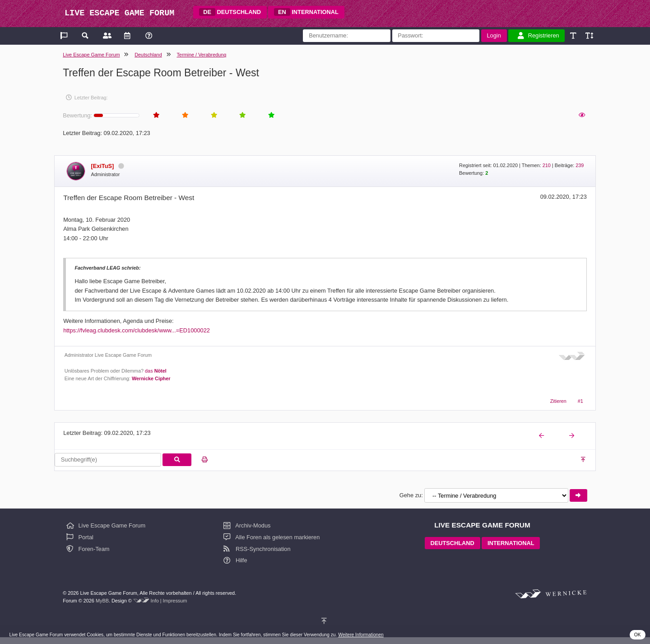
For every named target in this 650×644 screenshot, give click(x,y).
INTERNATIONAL (306, 12)
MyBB (102, 601)
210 (547, 165)
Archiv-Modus (247, 525)
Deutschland (148, 55)
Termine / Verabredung (201, 55)
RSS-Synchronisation (257, 549)
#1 (580, 401)
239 (580, 165)
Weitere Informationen (361, 635)
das (156, 371)
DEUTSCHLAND (230, 12)
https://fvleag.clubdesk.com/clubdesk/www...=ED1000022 (137, 330)
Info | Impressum (169, 601)
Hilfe (235, 560)
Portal (80, 537)
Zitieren (558, 401)
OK (638, 635)
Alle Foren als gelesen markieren (272, 537)
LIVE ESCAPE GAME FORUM (119, 13)
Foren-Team (88, 549)
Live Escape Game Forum (91, 55)
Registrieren (539, 36)
